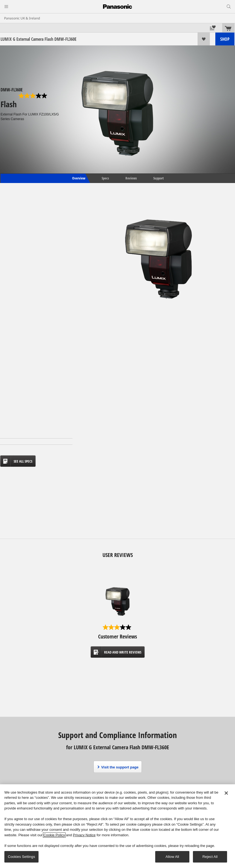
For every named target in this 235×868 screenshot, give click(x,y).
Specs (105, 178)
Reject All (210, 857)
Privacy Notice (84, 835)
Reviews (131, 178)
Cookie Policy (54, 835)
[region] (117, 826)
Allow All (172, 857)
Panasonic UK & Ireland (22, 18)
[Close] (226, 793)
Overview (78, 178)
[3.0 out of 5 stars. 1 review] (33, 96)
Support (158, 178)
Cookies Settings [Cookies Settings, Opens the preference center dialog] (22, 857)
